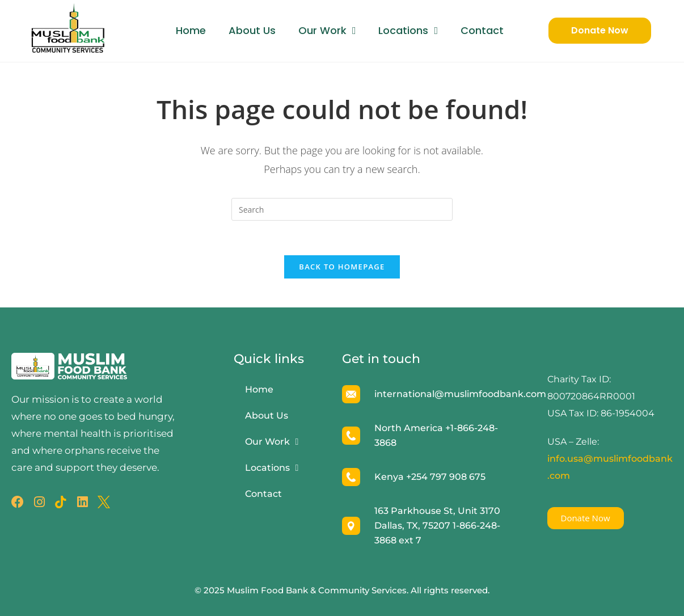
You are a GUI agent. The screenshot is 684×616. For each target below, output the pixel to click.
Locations (408, 31)
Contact (482, 30)
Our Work (327, 31)
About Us (252, 30)
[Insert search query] (342, 209)
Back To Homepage (342, 267)
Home (191, 30)
